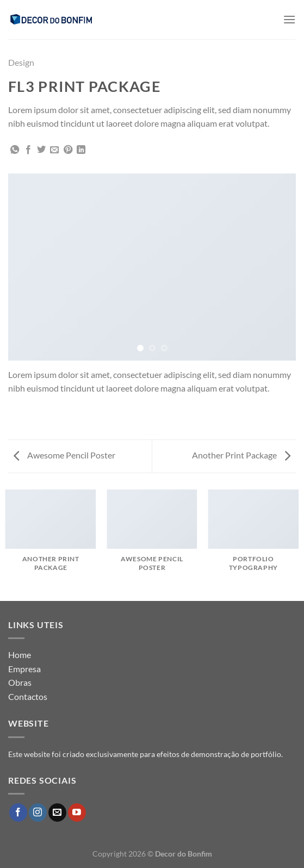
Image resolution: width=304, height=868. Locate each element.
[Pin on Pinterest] (68, 150)
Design (21, 62)
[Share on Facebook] (28, 150)
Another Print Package (241, 455)
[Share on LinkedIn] (81, 150)
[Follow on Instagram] (38, 813)
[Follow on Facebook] (18, 813)
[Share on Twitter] (41, 150)
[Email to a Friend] (54, 150)
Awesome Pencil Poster (64, 455)
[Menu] (289, 19)
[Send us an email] (57, 813)
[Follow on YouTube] (77, 813)
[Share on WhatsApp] (15, 150)
